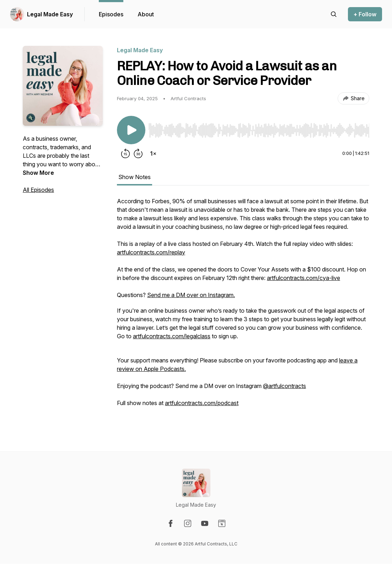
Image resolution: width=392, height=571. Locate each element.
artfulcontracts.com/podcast (202, 403)
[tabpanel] (243, 310)
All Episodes (38, 190)
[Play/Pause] (131, 130)
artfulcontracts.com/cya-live (304, 278)
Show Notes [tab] (135, 177)
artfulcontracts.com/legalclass (172, 336)
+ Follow (365, 14)
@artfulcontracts (284, 386)
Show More (38, 173)
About (146, 14)
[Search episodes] (334, 14)
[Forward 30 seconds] (138, 153)
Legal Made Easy (50, 14)
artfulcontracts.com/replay (151, 252)
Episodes (111, 14)
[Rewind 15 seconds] (125, 153)
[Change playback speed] (153, 153)
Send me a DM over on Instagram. (191, 295)
